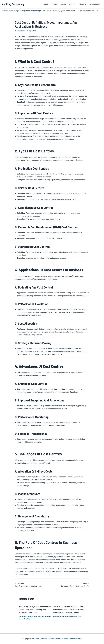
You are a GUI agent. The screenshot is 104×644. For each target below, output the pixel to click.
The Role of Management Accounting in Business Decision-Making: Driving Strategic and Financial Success (68, 609)
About (63, 4)
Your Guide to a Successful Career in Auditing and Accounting (59, 639)
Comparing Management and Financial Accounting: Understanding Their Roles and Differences (35, 609)
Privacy (55, 4)
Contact (72, 4)
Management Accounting (62, 617)
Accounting (23, 617)
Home (46, 4)
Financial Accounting (34, 617)
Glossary (83, 4)
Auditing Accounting (13, 4)
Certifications (95, 4)
